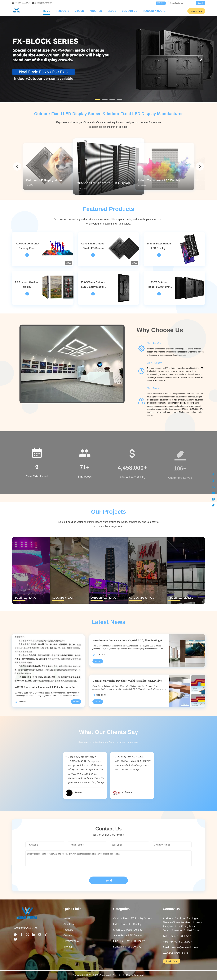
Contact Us (130, 11)
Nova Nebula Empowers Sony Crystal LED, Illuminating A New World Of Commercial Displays (129, 640)
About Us (96, 11)
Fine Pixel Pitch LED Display (129, 941)
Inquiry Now (196, 11)
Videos (79, 11)
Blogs (112, 11)
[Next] (201, 59)
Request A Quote (154, 11)
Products (62, 11)
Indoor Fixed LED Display (127, 924)
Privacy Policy (71, 941)
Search (201, 3)
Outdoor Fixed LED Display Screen (133, 918)
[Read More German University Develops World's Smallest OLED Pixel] (98, 702)
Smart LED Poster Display (128, 930)
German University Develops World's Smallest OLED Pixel (127, 681)
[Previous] (16, 59)
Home (47, 11)
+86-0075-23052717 (22, 3)
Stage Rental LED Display (128, 935)
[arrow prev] (17, 166)
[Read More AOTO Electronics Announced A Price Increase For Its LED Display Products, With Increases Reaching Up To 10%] (76, 702)
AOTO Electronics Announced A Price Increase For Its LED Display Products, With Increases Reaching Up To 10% (48, 687)
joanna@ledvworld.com (44, 3)
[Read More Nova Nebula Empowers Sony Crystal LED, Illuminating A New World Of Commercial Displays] (98, 661)
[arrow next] (200, 166)
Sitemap (68, 947)
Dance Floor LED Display (127, 947)
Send (109, 881)
